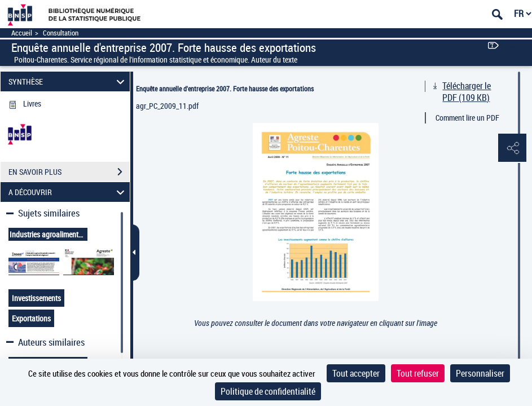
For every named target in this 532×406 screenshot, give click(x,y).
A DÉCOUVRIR (68, 192)
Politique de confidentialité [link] (268, 391)
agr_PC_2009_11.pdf (167, 106)
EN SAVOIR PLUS (69, 172)
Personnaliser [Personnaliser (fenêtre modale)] (480, 373)
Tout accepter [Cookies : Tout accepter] (356, 373)
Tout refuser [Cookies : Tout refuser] (418, 373)
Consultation (61, 33)
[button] (512, 148)
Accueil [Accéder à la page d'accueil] (22, 33)
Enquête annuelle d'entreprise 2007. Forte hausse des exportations (225, 89)
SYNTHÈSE (68, 81)
